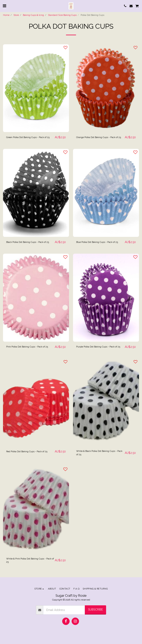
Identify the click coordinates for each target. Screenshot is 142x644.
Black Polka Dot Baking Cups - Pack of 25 (28, 242)
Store (16, 15)
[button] (4, 6)
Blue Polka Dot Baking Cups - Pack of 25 (97, 242)
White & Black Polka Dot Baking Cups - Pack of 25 (99, 453)
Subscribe (95, 610)
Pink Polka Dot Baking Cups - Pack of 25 (27, 347)
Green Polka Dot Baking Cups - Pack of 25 (28, 137)
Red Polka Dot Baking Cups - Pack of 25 (27, 451)
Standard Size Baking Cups (62, 15)
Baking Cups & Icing (33, 15)
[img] (36, 88)
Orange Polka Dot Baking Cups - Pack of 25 (99, 137)
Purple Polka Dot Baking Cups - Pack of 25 (98, 347)
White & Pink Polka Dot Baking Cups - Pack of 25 (30, 560)
